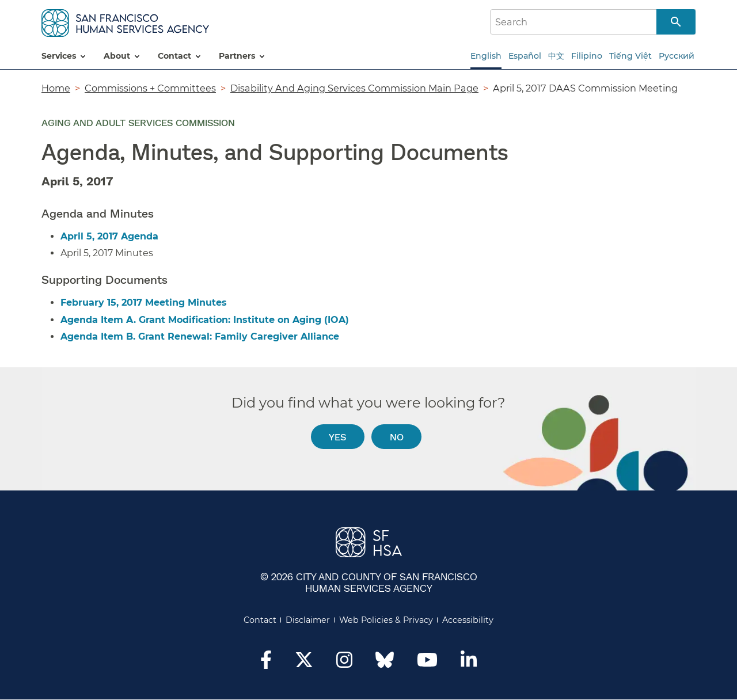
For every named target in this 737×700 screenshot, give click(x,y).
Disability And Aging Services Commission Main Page (354, 88)
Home (56, 88)
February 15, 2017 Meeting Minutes (144, 303)
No (397, 437)
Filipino (587, 56)
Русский (677, 56)
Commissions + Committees (150, 88)
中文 (556, 56)
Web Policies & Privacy (386, 620)
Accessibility (468, 620)
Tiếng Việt (630, 56)
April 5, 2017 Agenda (109, 236)
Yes (337, 437)
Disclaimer (308, 620)
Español (525, 56)
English (486, 56)
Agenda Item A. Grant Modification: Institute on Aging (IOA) (205, 320)
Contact (260, 620)
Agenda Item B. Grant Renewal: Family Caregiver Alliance (200, 336)
